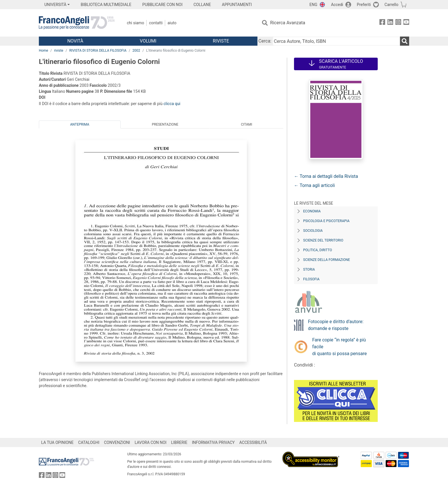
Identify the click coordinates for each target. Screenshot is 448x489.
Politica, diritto (318, 250)
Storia (309, 269)
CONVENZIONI (117, 442)
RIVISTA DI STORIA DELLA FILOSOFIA (98, 51)
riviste (59, 51)
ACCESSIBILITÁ (253, 442)
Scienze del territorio (323, 240)
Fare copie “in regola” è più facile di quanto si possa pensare (340, 347)
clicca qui (172, 104)
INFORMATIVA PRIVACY (213, 442)
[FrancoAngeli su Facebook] (382, 23)
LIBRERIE (179, 442)
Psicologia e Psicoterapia (326, 221)
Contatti (156, 23)
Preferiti (364, 5)
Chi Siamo (135, 23)
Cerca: (265, 41)
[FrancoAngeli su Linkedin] (390, 23)
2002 (136, 51)
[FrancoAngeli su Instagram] (398, 23)
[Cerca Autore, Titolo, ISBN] (336, 41)
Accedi (337, 5)
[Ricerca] (405, 41)
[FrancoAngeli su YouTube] (406, 23)
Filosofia (311, 279)
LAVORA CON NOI (151, 442)
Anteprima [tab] (80, 124)
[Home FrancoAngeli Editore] (77, 23)
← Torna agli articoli (314, 185)
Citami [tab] (246, 124)
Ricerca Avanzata (288, 23)
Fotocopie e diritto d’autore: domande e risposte (336, 325)
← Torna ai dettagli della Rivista (326, 176)
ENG (313, 5)
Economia (312, 211)
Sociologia (313, 231)
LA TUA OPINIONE (57, 442)
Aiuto (172, 23)
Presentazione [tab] (165, 124)
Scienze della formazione (327, 260)
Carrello (391, 5)
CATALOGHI (89, 442)
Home (43, 51)
